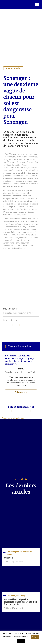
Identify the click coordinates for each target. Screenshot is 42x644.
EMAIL (21, 369)
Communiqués (13, 68)
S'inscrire (21, 392)
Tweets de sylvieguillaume (13, 418)
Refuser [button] (21, 641)
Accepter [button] (35, 637)
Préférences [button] (25, 637)
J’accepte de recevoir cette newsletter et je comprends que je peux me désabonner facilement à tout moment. (21, 381)
